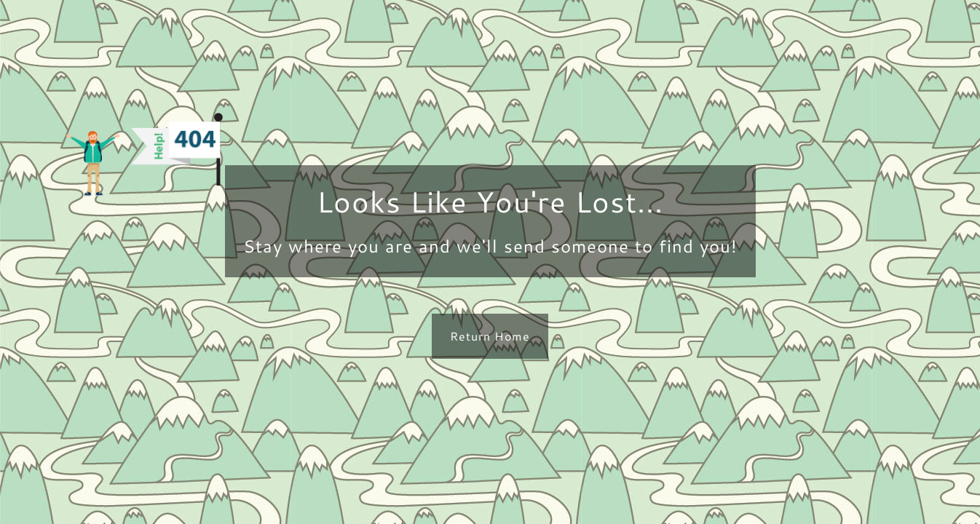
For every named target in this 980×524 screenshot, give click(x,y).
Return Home (490, 336)
